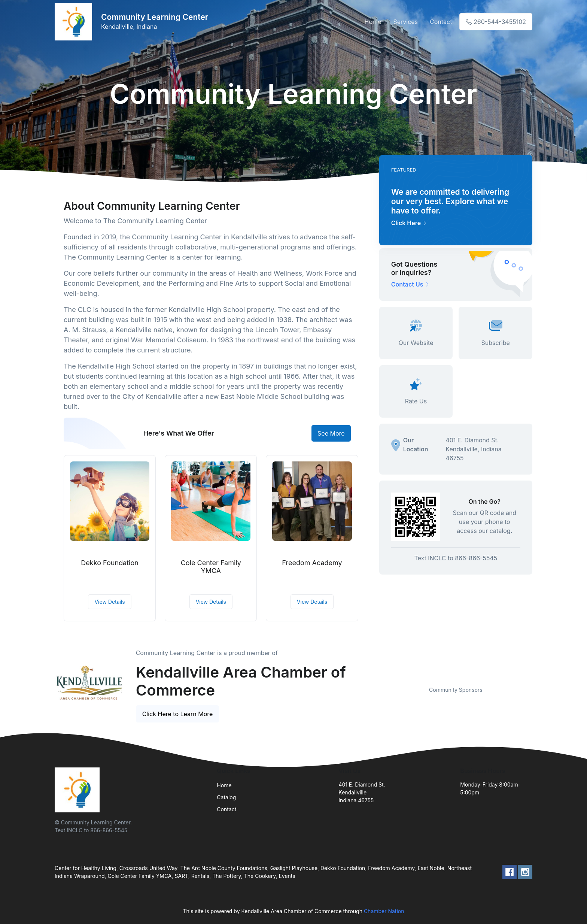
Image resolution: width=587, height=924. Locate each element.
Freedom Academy (312, 563)
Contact (441, 22)
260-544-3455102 (496, 22)
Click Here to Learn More (178, 714)
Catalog (226, 797)
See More (331, 433)
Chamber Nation (384, 911)
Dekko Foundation (110, 563)
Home (373, 22)
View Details (110, 602)
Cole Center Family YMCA (211, 567)
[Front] (75, 22)
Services (405, 22)
